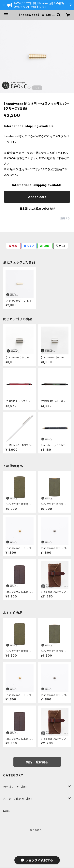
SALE (7, 811)
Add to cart (37, 197)
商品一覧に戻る (37, 762)
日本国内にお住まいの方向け (37, 209)
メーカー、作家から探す (18, 799)
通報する (65, 218)
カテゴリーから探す (15, 787)
